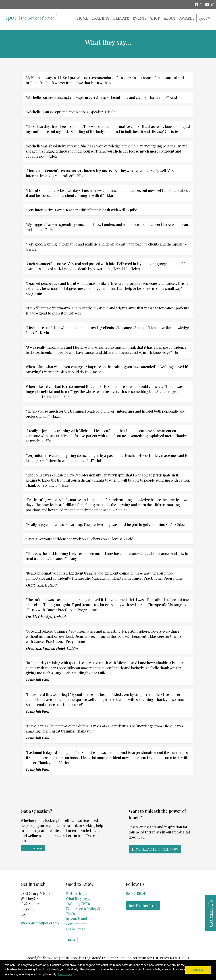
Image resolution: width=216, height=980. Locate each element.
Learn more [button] (65, 974)
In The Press (75, 929)
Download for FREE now (155, 849)
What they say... (78, 898)
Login (72, 940)
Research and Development (76, 921)
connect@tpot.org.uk (40, 923)
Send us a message (33, 848)
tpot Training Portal (143, 906)
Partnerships (76, 893)
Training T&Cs (78, 903)
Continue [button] (198, 970)
